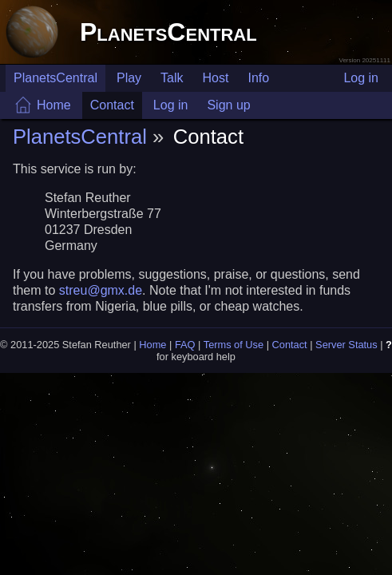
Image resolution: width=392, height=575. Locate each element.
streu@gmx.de (101, 290)
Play (129, 78)
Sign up (228, 105)
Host (216, 78)
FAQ (185, 345)
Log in (361, 78)
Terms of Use (234, 345)
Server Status (346, 345)
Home (54, 105)
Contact (112, 105)
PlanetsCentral (168, 32)
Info (258, 78)
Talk (172, 78)
